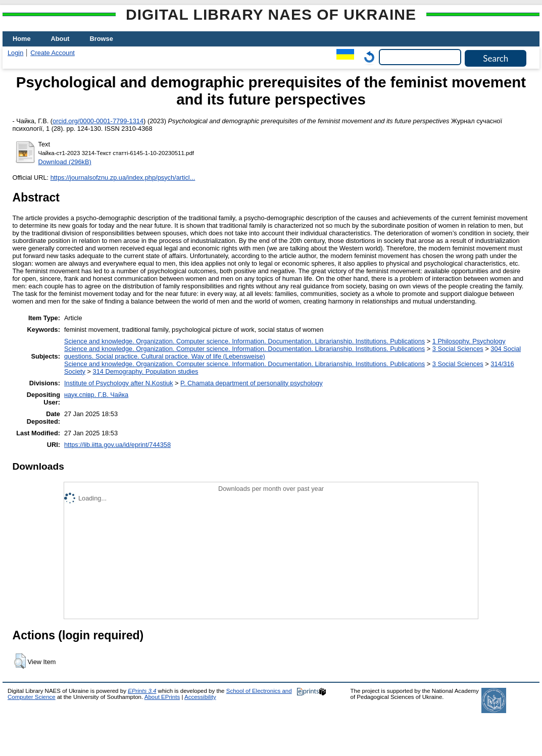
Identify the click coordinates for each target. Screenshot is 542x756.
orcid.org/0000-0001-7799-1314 (98, 121)
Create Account (53, 53)
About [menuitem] (60, 39)
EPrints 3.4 (142, 691)
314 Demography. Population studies (146, 371)
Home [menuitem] (22, 39)
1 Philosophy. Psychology (469, 341)
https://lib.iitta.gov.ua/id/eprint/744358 (117, 445)
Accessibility (200, 697)
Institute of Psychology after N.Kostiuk (119, 383)
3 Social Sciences (458, 349)
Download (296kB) (65, 162)
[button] (20, 661)
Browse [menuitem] (102, 39)
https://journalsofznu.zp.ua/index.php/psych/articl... (123, 178)
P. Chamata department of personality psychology (251, 383)
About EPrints (162, 697)
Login (15, 53)
